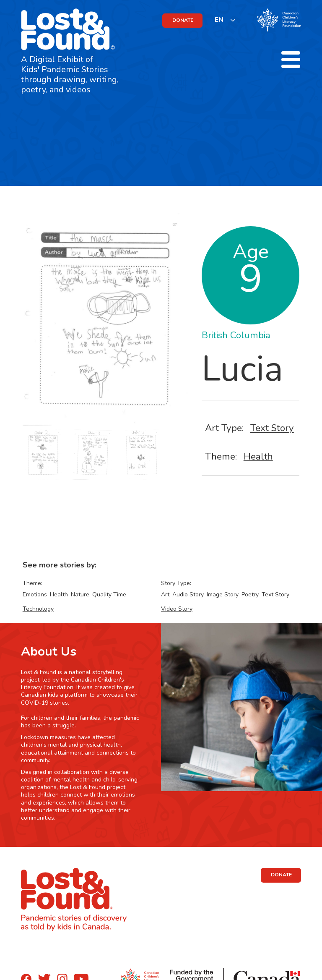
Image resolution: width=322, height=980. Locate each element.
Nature (80, 595)
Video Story (177, 609)
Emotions (35, 595)
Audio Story (188, 595)
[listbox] (225, 20)
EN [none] (219, 20)
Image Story (223, 595)
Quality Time (109, 595)
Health (258, 456)
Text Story (272, 428)
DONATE (183, 20)
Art (165, 595)
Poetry (250, 595)
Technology (38, 609)
